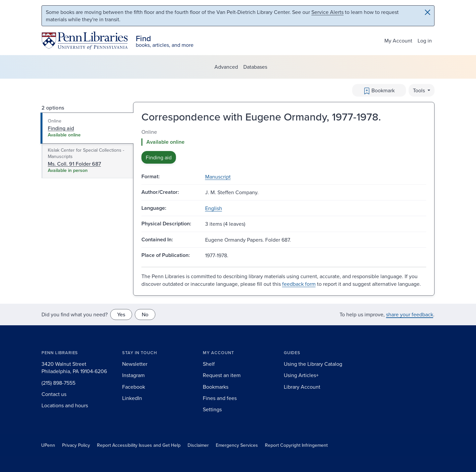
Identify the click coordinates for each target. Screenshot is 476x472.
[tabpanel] (284, 146)
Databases (255, 67)
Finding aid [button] (159, 157)
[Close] (428, 12)
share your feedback (410, 314)
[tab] (87, 128)
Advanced (226, 67)
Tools (420, 90)
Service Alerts (327, 12)
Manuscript (218, 177)
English (214, 208)
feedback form (299, 284)
